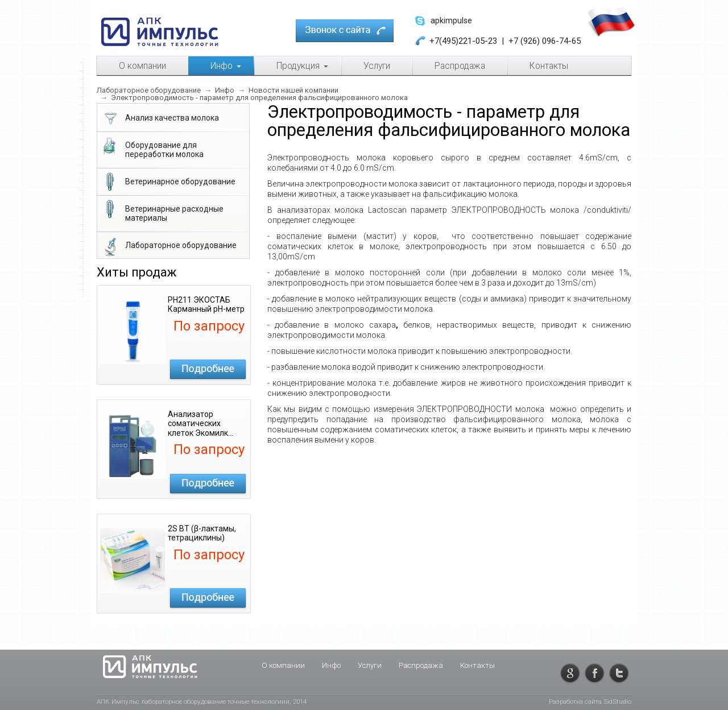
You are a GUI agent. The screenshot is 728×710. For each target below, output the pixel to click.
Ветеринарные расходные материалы (162, 211)
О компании (283, 665)
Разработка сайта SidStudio (590, 701)
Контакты (477, 665)
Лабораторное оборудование (169, 246)
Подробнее (208, 369)
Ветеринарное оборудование (168, 183)
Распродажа (421, 665)
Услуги (370, 665)
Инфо (331, 665)
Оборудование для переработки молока (152, 147)
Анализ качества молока (160, 119)
